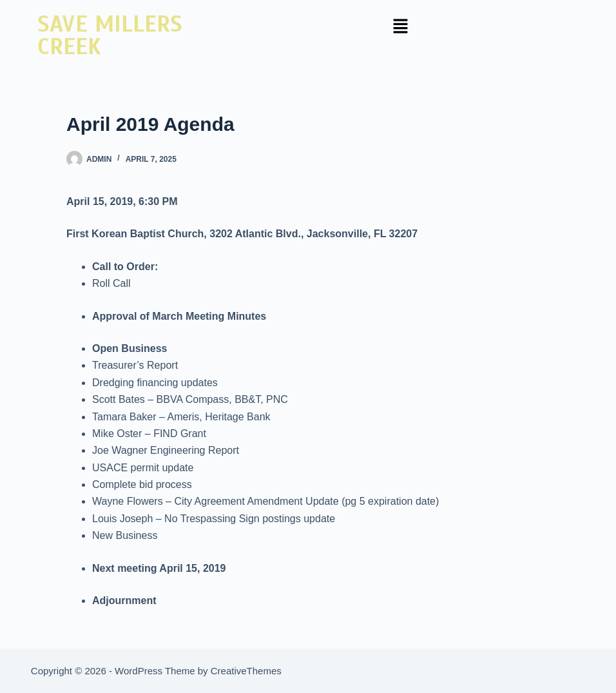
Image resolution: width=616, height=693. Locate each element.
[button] (400, 27)
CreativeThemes (246, 671)
